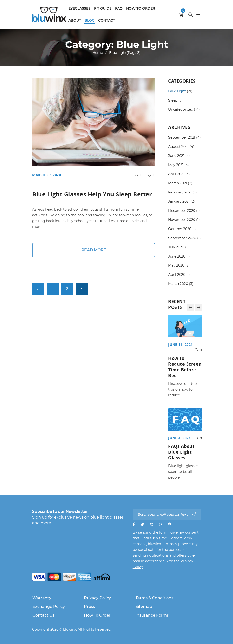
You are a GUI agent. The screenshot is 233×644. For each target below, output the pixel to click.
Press (89, 607)
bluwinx (70, 629)
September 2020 (182, 238)
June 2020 (177, 256)
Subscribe (194, 514)
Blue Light (177, 91)
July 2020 (176, 247)
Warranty (42, 598)
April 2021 (176, 174)
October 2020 (180, 229)
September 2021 (182, 137)
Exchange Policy (49, 607)
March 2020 (178, 284)
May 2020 (176, 265)
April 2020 (177, 275)
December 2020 (182, 211)
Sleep (173, 100)
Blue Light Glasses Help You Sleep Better (92, 194)
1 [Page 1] (53, 289)
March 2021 (178, 183)
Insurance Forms (152, 615)
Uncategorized (181, 109)
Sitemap (144, 607)
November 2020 (182, 220)
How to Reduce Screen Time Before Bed (185, 367)
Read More (94, 250)
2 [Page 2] (67, 289)
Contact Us (43, 615)
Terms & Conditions (154, 598)
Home (98, 53)
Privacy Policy (97, 598)
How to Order (97, 615)
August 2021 (178, 147)
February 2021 (180, 192)
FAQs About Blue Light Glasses (181, 452)
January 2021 (179, 201)
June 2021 (176, 156)
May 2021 (176, 165)
